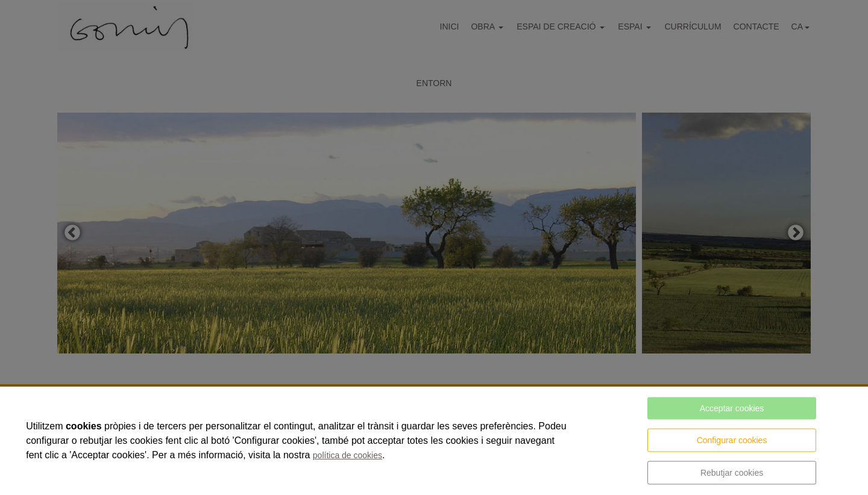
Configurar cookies (732, 440)
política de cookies (348, 455)
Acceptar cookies (732, 408)
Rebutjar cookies (732, 473)
